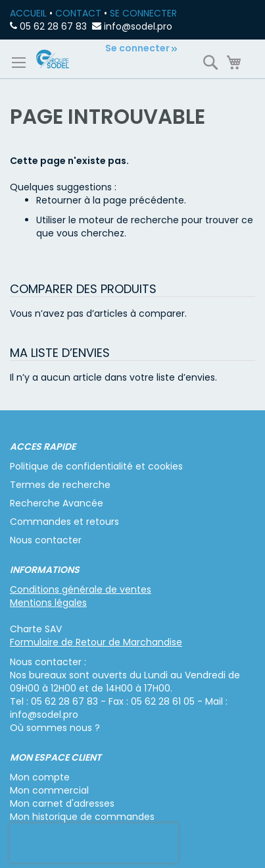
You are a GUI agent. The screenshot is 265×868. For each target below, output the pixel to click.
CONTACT (78, 13)
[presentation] (94, 843)
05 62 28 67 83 (53, 26)
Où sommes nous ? (55, 728)
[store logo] (53, 59)
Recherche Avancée (57, 503)
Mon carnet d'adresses (62, 803)
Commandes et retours (64, 522)
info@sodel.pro (138, 26)
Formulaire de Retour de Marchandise (96, 642)
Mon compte (40, 777)
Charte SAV (36, 629)
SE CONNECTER (143, 13)
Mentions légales (48, 603)
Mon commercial (49, 790)
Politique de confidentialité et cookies (96, 466)
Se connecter (137, 48)
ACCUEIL (28, 13)
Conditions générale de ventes (81, 589)
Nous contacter (46, 540)
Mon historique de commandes (82, 817)
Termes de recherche (60, 485)
